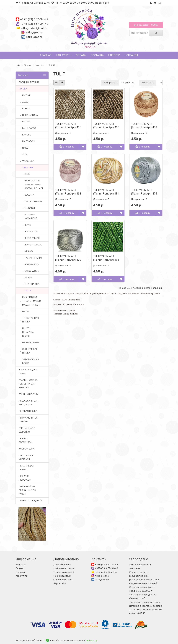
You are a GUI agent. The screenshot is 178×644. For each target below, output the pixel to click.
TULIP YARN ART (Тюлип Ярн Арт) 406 (106, 126)
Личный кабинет (62, 565)
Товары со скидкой (64, 572)
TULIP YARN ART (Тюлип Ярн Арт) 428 (144, 126)
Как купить (64, 55)
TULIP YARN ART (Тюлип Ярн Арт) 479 (68, 258)
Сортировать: (110, 83)
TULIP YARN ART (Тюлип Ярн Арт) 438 (68, 192)
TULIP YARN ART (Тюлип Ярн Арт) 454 (106, 192)
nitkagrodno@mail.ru (34, 28)
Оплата (81, 55)
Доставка (97, 55)
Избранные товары (64, 568)
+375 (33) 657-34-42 (34, 19)
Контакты (131, 55)
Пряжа (28, 65)
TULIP (52, 65)
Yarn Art (40, 65)
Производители (62, 576)
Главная (46, 55)
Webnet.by (91, 641)
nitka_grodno (34, 32)
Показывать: (147, 83)
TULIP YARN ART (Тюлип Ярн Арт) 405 (68, 126)
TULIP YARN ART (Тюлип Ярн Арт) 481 (106, 258)
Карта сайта (60, 583)
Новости (114, 55)
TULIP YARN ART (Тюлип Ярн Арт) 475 (144, 192)
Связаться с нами (63, 580)
